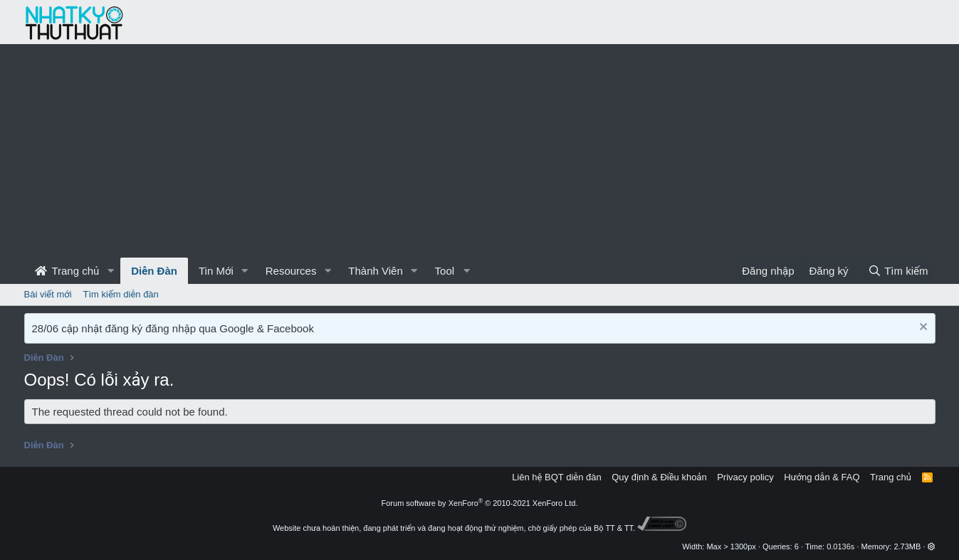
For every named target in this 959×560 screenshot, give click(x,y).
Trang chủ (67, 271)
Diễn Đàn (154, 271)
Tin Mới (216, 271)
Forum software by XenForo (480, 503)
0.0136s (840, 546)
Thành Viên (375, 271)
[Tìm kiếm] (898, 271)
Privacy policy (745, 477)
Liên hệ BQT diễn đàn (557, 477)
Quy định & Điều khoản (659, 477)
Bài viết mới (48, 294)
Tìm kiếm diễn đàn (121, 294)
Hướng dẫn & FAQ (822, 477)
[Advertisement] (480, 151)
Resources (291, 271)
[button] (110, 271)
